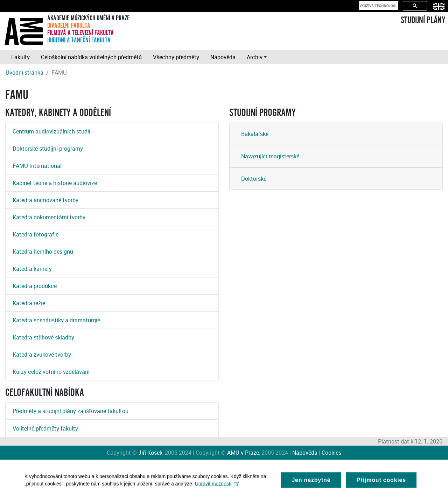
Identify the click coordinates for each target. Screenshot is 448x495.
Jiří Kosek (150, 453)
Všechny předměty (176, 57)
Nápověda (223, 57)
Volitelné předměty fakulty (45, 428)
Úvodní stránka (24, 73)
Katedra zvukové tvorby (42, 355)
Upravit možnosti (217, 486)
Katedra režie (29, 303)
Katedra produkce (35, 286)
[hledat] (378, 6)
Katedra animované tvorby (45, 200)
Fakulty (20, 57)
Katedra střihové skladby (43, 337)
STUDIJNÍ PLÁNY (423, 20)
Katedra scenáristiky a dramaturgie (56, 320)
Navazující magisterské (270, 156)
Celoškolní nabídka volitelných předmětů (91, 57)
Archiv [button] (255, 57)
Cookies (331, 453)
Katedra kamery (32, 269)
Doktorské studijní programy (48, 149)
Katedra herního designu (43, 252)
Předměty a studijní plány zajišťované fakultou (71, 411)
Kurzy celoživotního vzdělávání (51, 372)
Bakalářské (255, 134)
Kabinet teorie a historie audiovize (55, 183)
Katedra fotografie (36, 234)
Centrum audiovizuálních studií (51, 131)
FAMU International (37, 166)
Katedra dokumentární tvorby (49, 217)
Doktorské (254, 179)
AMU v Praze (243, 453)
